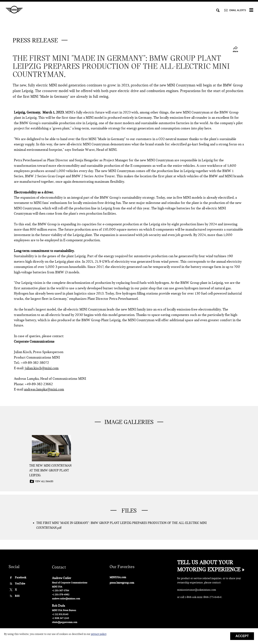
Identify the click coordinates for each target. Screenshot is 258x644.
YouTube (20, 584)
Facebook (21, 577)
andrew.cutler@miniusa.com (66, 599)
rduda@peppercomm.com (65, 622)
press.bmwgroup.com (122, 583)
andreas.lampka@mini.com (44, 389)
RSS (17, 596)
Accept (242, 636)
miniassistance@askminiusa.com (197, 590)
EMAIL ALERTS (238, 10)
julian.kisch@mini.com (42, 368)
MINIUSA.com (118, 577)
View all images (44, 481)
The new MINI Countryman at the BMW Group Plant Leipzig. (50, 470)
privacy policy (99, 634)
